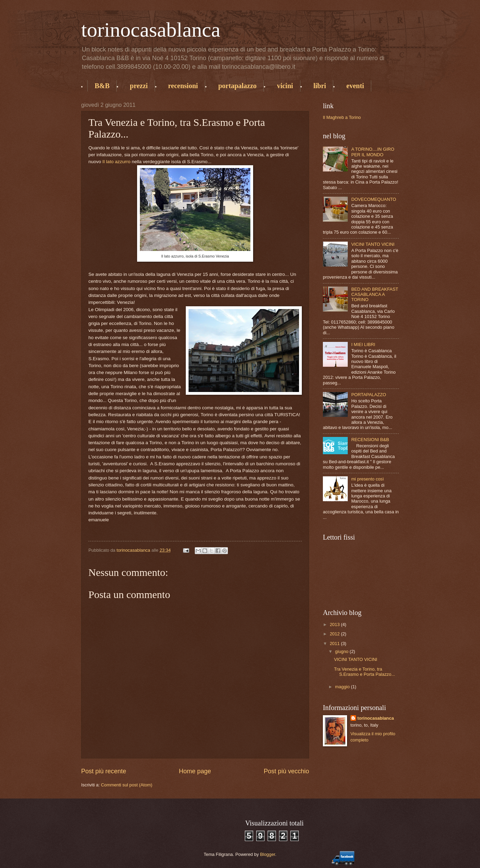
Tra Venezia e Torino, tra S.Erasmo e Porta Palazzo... (364, 672)
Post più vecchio (286, 771)
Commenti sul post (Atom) (127, 785)
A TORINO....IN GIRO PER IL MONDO (373, 152)
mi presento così (367, 479)
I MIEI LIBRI (363, 344)
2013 (335, 624)
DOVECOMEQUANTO (374, 199)
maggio (343, 687)
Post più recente (104, 771)
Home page (195, 771)
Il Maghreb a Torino (342, 117)
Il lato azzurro (117, 162)
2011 (335, 643)
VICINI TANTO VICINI (373, 244)
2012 (335, 634)
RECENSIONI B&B (370, 440)
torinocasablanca (151, 30)
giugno (342, 651)
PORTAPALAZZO (369, 395)
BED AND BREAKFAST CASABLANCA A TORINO (375, 295)
